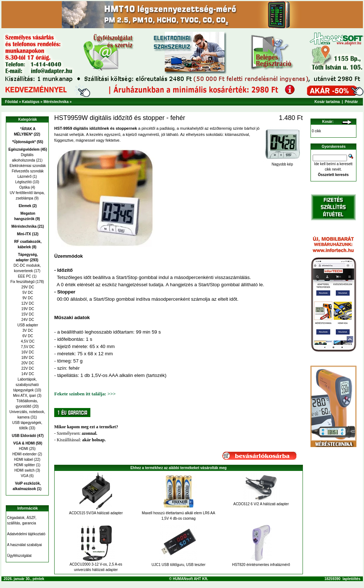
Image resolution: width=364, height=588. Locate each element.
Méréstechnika (56, 102)
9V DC (27, 298)
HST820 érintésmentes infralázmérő (261, 565)
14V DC (27, 374)
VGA (24, 476)
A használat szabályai (25, 545)
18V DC (27, 358)
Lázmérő (24, 177)
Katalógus (31, 102)
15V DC (27, 314)
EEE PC (24, 276)
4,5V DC (27, 341)
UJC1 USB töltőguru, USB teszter (178, 565)
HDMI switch (25, 470)
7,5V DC (27, 347)
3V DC (27, 331)
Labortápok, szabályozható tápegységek (26, 385)
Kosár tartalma (327, 102)
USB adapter (27, 325)
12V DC (27, 303)
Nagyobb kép (282, 163)
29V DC (27, 287)
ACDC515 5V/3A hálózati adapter (96, 513)
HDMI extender (24, 454)
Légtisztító (23, 182)
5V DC (27, 293)
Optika (24, 187)
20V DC (27, 363)
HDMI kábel (23, 460)
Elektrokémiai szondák (27, 166)
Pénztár (351, 102)
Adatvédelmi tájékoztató (26, 534)
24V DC (27, 320)
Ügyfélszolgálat (20, 556)
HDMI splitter (25, 465)
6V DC (27, 336)
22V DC (27, 368)
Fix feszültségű (23, 282)
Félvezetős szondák (27, 171)
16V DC (27, 352)
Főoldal (12, 102)
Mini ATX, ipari (25, 396)
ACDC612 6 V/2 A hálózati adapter (261, 504)
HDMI (23, 449)
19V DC (27, 309)
